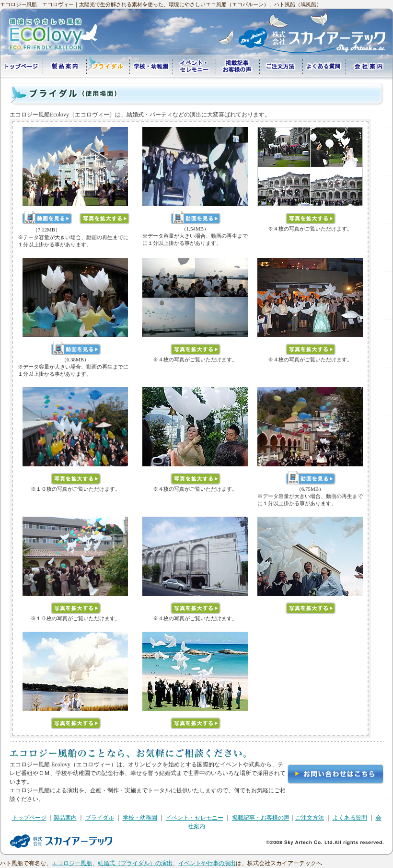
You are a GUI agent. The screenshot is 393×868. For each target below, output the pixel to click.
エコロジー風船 (72, 863)
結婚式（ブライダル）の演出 (135, 863)
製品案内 (65, 818)
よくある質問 (350, 818)
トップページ (29, 818)
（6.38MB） (75, 359)
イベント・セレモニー (195, 818)
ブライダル (100, 818)
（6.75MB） (310, 489)
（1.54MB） (195, 229)
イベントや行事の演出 (207, 863)
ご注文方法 (310, 818)
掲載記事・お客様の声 (261, 818)
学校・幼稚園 (140, 818)
